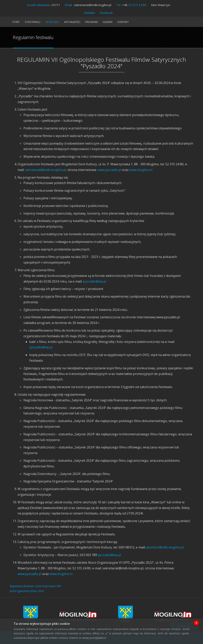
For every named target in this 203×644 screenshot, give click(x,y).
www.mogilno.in (141, 170)
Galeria (108, 22)
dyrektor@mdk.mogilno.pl (165, 547)
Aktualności (72, 22)
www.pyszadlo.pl (109, 170)
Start (16, 22)
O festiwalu (32, 22)
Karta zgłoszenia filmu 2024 (27, 591)
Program (91, 22)
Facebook (106, 13)
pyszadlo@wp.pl (95, 281)
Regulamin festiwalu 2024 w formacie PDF (35, 586)
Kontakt (123, 22)
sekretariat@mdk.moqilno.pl (45, 170)
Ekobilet (90, 13)
